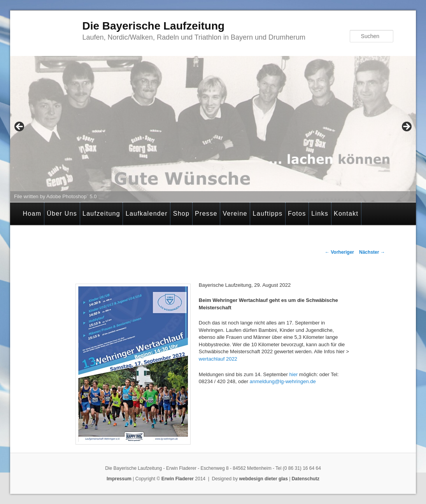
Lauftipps (268, 214)
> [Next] (406, 127)
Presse (206, 214)
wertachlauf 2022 (218, 359)
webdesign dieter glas (264, 479)
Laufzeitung (101, 214)
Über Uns (62, 214)
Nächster (372, 252)
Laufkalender (147, 214)
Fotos (297, 214)
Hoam (32, 214)
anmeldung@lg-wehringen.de (284, 381)
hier (293, 374)
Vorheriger (339, 252)
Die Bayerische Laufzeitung (153, 26)
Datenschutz (306, 479)
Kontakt (346, 214)
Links (320, 214)
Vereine (235, 214)
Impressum (119, 479)
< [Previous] (20, 127)
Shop (181, 214)
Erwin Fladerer (178, 479)
